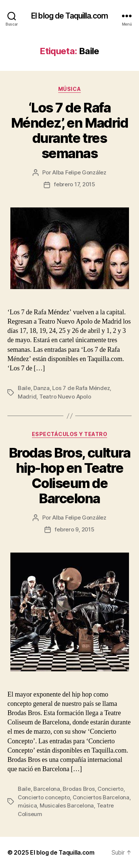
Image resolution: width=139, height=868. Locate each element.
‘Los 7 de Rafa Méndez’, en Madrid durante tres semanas (69, 130)
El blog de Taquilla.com (69, 16)
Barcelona (47, 789)
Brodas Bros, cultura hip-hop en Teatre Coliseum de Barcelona (69, 476)
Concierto (110, 789)
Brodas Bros (79, 789)
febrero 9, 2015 (74, 529)
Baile (24, 388)
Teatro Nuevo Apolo (65, 397)
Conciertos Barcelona (101, 797)
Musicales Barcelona (67, 805)
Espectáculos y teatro (70, 434)
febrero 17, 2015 (75, 184)
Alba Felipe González (79, 172)
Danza (42, 388)
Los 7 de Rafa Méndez (81, 388)
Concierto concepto (44, 797)
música (27, 805)
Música (69, 89)
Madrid (27, 397)
